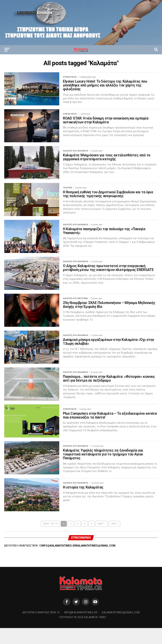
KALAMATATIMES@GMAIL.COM (96, 562)
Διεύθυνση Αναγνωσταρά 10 (41, 628)
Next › (101, 540)
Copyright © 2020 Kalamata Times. (83, 633)
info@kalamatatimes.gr (81, 628)
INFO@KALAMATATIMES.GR (59, 562)
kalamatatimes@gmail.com (121, 628)
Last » (114, 540)
